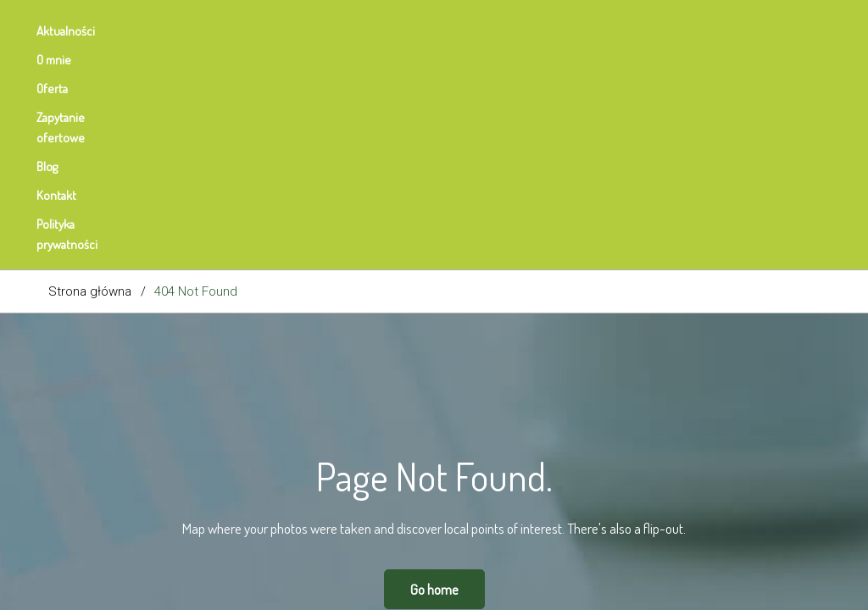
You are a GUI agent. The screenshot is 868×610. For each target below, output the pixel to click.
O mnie (160, 31)
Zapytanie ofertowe (329, 31)
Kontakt (491, 31)
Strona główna (90, 78)
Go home (434, 376)
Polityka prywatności (598, 31)
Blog (425, 31)
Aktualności (78, 31)
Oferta (228, 31)
